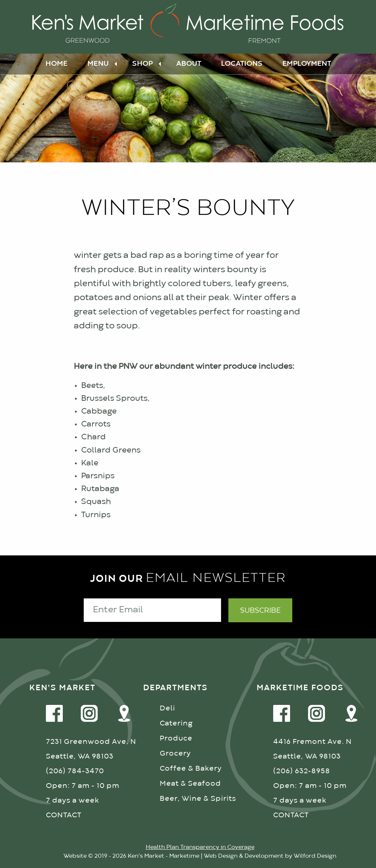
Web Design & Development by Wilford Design (270, 856)
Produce (176, 739)
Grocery (175, 754)
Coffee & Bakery (191, 769)
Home (57, 64)
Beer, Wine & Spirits (198, 799)
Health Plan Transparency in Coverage (200, 847)
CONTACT (64, 815)
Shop (142, 64)
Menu (98, 64)
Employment (307, 64)
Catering (176, 723)
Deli (167, 708)
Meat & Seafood (190, 784)
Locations (242, 64)
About (189, 64)
